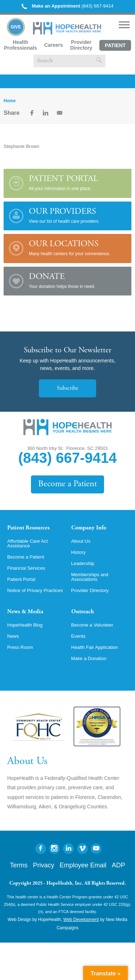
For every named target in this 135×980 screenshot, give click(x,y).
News (13, 636)
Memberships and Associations (90, 577)
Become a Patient (67, 484)
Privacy (43, 865)
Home (10, 101)
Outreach (83, 612)
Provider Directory (81, 45)
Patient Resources (28, 528)
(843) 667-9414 (68, 6)
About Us (81, 541)
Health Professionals (21, 45)
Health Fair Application (95, 647)
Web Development (81, 920)
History (78, 552)
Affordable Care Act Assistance (28, 543)
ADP (119, 865)
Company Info (89, 528)
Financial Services (26, 568)
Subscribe (67, 388)
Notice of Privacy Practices (35, 590)
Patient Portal (115, 47)
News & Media (25, 612)
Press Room (20, 647)
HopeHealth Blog (25, 625)
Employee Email (83, 865)
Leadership (83, 563)
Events (78, 636)
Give (16, 27)
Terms (19, 865)
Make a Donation (89, 658)
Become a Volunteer (92, 625)
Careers (54, 45)
